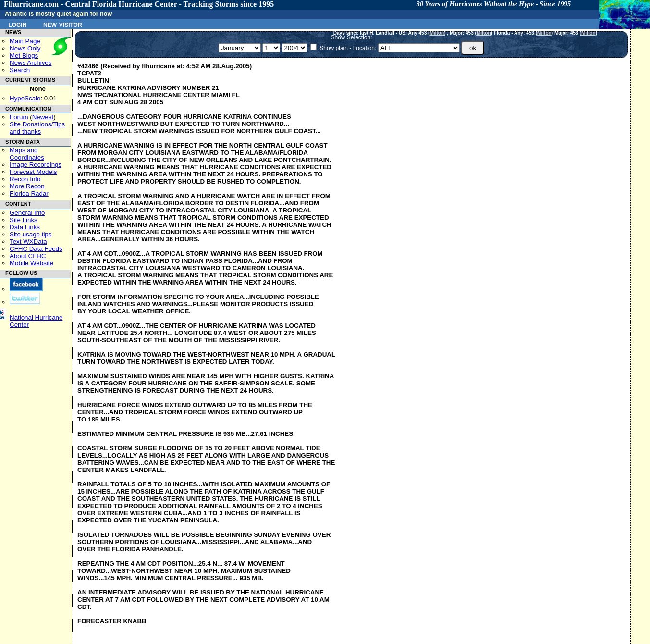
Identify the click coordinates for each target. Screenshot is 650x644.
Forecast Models (33, 172)
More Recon (27, 186)
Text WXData (28, 241)
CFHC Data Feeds (36, 249)
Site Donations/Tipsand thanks (37, 128)
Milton (437, 33)
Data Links (25, 227)
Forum (19, 117)
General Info (27, 213)
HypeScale (25, 98)
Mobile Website (31, 263)
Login (17, 24)
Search (20, 70)
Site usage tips (31, 234)
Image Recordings (36, 165)
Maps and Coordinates (27, 154)
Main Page (25, 41)
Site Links (24, 220)
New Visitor (63, 24)
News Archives (31, 63)
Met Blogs (24, 56)
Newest (43, 117)
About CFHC (28, 256)
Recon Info (25, 179)
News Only (25, 48)
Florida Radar (29, 193)
